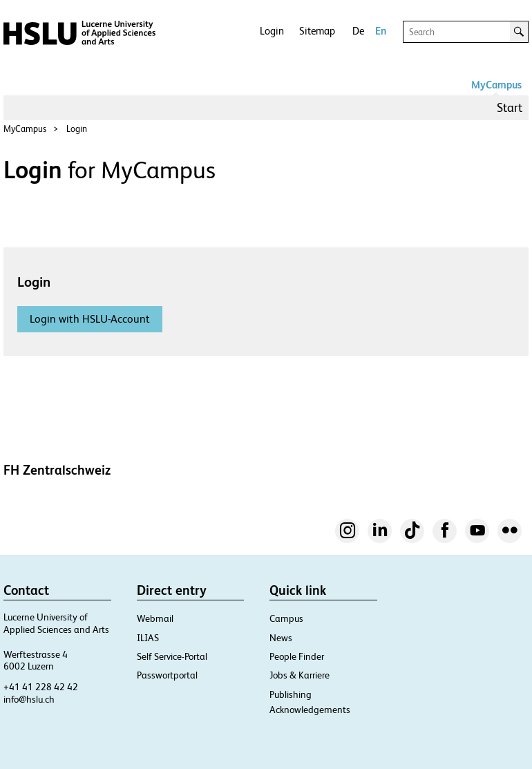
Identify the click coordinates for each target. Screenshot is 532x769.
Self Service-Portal (172, 656)
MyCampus (496, 85)
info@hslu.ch (29, 699)
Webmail (155, 618)
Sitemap (317, 31)
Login (272, 31)
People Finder (297, 656)
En (381, 31)
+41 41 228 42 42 (41, 687)
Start (510, 107)
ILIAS (148, 638)
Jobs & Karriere (300, 675)
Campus (286, 618)
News (281, 638)
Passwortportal (167, 675)
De (358, 31)
